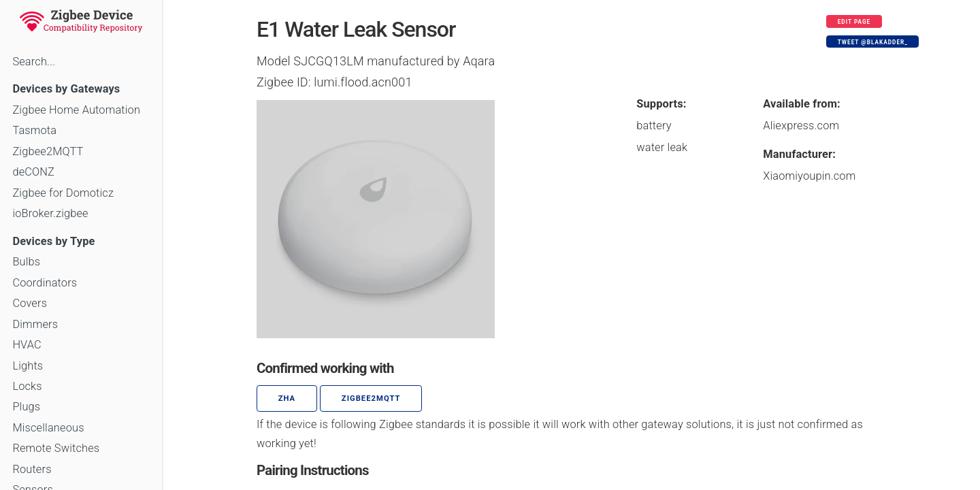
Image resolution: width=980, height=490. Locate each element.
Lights (28, 366)
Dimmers (35, 324)
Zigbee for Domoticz (63, 193)
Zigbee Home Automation (76, 110)
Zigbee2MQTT (48, 151)
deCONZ (33, 172)
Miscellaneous (48, 428)
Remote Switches (56, 448)
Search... (34, 62)
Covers (30, 303)
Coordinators (45, 283)
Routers (32, 469)
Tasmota (34, 130)
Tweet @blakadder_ (873, 42)
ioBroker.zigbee (50, 213)
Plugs (26, 407)
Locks (27, 386)
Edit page (854, 22)
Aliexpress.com (801, 126)
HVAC (27, 345)
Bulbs (26, 262)
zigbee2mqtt (371, 398)
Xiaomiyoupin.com (809, 176)
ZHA (287, 398)
